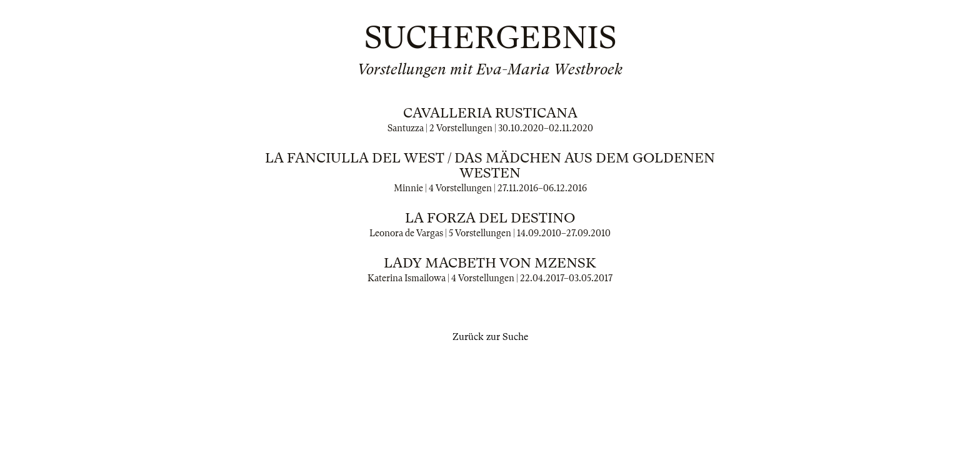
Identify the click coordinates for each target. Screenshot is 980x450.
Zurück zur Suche (490, 337)
